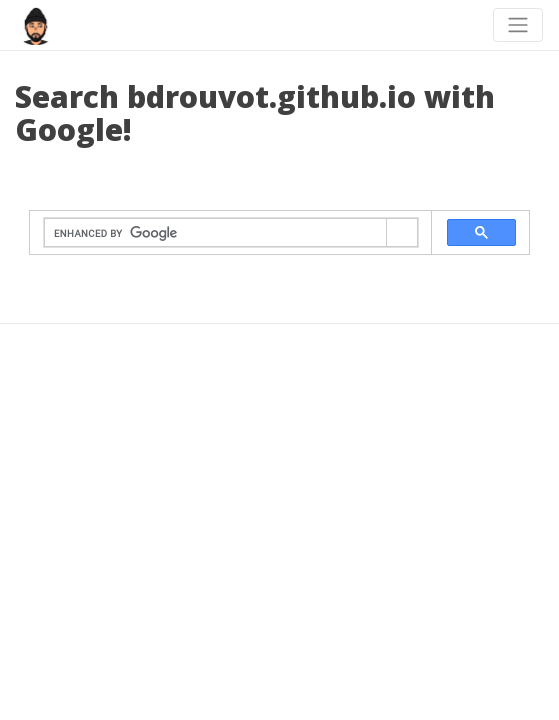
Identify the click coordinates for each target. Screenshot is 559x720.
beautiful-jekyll (315, 462)
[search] (215, 233)
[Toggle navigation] (518, 25)
